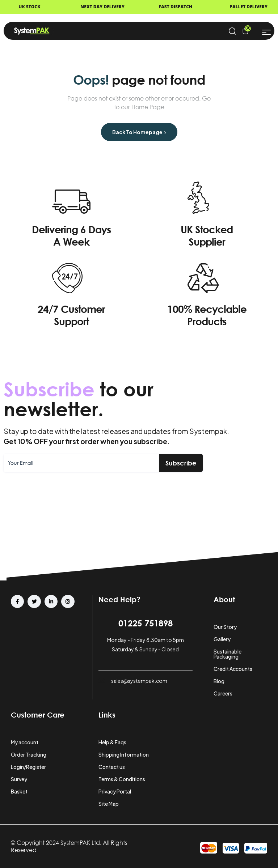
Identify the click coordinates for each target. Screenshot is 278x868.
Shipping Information (124, 754)
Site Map (109, 804)
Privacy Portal (115, 791)
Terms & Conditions (122, 779)
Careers (223, 693)
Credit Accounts (233, 669)
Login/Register (28, 767)
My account (25, 742)
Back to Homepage (139, 132)
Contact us (112, 767)
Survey (19, 779)
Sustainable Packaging (228, 654)
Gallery (222, 639)
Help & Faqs (112, 742)
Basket (19, 791)
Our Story (225, 627)
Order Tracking (29, 754)
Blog (219, 681)
